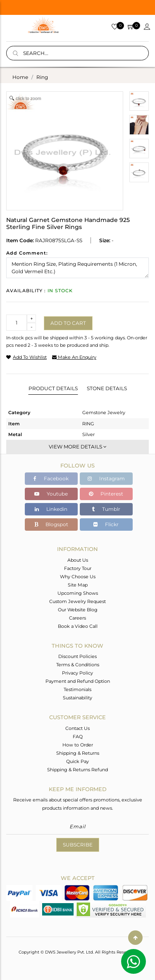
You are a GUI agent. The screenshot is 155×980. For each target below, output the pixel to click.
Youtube (51, 494)
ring (42, 77)
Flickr (106, 524)
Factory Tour (78, 568)
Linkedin (51, 509)
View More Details (78, 447)
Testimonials (77, 689)
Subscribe (78, 845)
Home (20, 77)
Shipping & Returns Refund (77, 770)
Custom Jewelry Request (77, 601)
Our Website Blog (78, 610)
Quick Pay (77, 761)
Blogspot (51, 524)
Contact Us (77, 728)
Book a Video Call (78, 626)
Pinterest (106, 494)
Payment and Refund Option (78, 681)
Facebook (51, 478)
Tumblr (106, 509)
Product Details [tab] (53, 388)
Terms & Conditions (78, 665)
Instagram (106, 478)
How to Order (78, 745)
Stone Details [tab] (107, 388)
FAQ (78, 737)
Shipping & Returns (78, 753)
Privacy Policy (77, 673)
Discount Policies (77, 656)
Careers (77, 618)
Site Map (78, 585)
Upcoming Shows (78, 593)
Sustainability (77, 698)
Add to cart (68, 323)
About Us (78, 560)
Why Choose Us (78, 577)
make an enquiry (74, 357)
